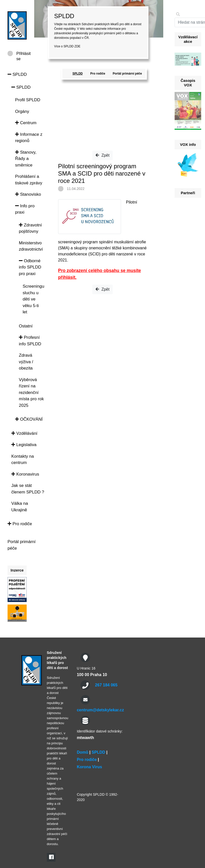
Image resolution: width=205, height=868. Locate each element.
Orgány (22, 111)
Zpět (102, 155)
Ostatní (26, 326)
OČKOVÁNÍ (29, 419)
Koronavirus (25, 474)
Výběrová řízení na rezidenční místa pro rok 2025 (31, 393)
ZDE (77, 46)
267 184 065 (106, 685)
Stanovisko (28, 194)
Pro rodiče (20, 524)
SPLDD (17, 74)
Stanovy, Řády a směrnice (26, 159)
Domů (82, 752)
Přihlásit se (24, 54)
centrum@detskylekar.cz (100, 710)
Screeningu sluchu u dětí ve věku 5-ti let (33, 299)
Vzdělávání (24, 433)
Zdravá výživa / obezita (26, 362)
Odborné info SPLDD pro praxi (30, 267)
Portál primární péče (127, 74)
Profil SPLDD (28, 100)
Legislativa (24, 445)
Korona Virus (89, 767)
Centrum (26, 123)
